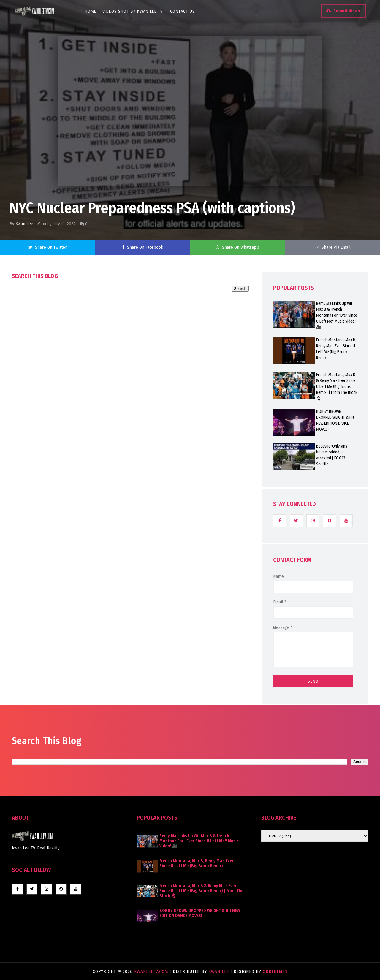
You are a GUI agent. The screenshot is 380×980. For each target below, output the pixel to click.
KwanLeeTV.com (152, 971)
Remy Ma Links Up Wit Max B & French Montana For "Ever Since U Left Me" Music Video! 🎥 (337, 315)
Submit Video (346, 11)
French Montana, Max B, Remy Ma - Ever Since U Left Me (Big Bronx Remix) (336, 349)
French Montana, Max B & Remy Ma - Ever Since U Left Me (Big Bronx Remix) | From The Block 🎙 (337, 387)
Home (91, 11)
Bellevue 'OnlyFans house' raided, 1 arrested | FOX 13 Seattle (332, 455)
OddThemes (275, 971)
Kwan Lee (24, 224)
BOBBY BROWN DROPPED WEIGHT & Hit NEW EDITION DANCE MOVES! (335, 420)
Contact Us (183, 11)
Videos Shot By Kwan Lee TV (133, 11)
